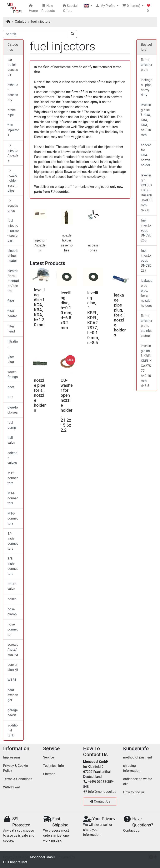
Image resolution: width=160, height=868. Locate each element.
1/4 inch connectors (13, 541)
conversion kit (13, 667)
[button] (88, 6)
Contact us (131, 830)
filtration (13, 344)
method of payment (138, 757)
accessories (13, 206)
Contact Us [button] (100, 801)
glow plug (11, 359)
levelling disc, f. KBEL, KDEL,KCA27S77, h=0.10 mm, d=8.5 (93, 318)
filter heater (12, 314)
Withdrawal (11, 787)
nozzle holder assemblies (12, 181)
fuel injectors (41, 22)
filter (11, 301)
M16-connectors (13, 518)
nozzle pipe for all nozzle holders (40, 395)
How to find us (134, 792)
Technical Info (54, 766)
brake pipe (12, 113)
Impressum (12, 757)
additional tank (13, 730)
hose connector (13, 629)
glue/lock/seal (13, 410)
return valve (12, 586)
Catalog (21, 22)
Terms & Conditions (18, 779)
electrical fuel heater (13, 256)
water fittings (13, 374)
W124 (12, 680)
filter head (11, 329)
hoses (12, 599)
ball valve (11, 440)
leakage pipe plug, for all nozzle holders (120, 315)
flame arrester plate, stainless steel (147, 326)
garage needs (13, 713)
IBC (10, 397)
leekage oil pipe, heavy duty (147, 87)
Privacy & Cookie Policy (16, 768)
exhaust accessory (13, 92)
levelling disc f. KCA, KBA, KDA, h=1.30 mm (40, 307)
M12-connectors (13, 478)
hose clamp (12, 612)
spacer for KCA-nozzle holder (146, 155)
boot (11, 387)
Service (49, 757)
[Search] (36, 34)
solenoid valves (13, 458)
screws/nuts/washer (13, 649)
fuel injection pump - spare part (13, 231)
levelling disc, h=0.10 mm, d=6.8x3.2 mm (66, 310)
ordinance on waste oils (138, 781)
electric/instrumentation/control (13, 281)
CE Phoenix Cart (15, 862)
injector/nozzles (40, 245)
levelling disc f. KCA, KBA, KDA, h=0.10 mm (146, 120)
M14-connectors (13, 498)
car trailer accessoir (13, 67)
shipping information (132, 768)
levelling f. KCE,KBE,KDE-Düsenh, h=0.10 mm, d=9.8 (147, 193)
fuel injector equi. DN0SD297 (146, 260)
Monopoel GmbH (43, 857)
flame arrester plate (147, 65)
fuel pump (12, 425)
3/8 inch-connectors (13, 566)
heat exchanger (13, 695)
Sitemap (49, 774)
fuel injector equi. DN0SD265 (146, 230)
